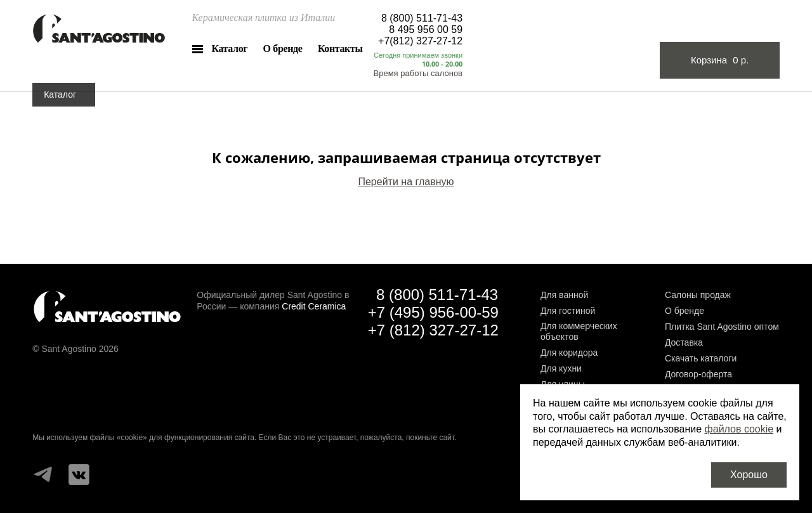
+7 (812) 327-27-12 (433, 330)
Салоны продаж (698, 295)
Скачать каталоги (701, 358)
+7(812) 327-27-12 (420, 41)
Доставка (684, 342)
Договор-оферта (698, 374)
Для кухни (561, 368)
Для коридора (569, 353)
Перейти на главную (406, 182)
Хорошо (749, 475)
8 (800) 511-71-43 (422, 18)
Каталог (229, 49)
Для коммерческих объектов (579, 331)
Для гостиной (568, 311)
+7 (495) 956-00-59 (433, 312)
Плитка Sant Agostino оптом (722, 327)
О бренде (283, 49)
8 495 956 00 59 (426, 29)
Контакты (340, 49)
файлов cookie (739, 429)
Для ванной (564, 295)
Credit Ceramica (314, 306)
